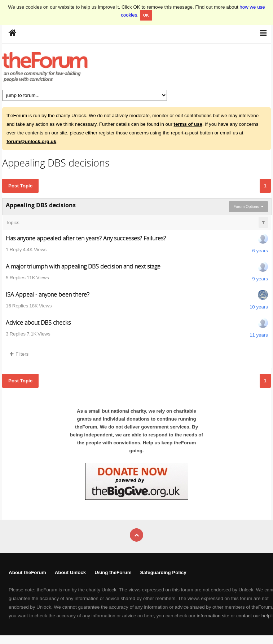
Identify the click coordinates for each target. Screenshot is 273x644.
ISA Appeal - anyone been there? (48, 294)
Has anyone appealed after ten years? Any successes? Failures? (86, 238)
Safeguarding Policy (163, 572)
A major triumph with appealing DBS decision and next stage (83, 266)
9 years (260, 279)
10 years (259, 307)
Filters (19, 354)
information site (213, 616)
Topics (13, 223)
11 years (259, 335)
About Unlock (71, 572)
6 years (260, 251)
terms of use (188, 124)
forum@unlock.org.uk (31, 141)
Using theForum (113, 572)
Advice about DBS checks (38, 323)
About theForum (27, 572)
